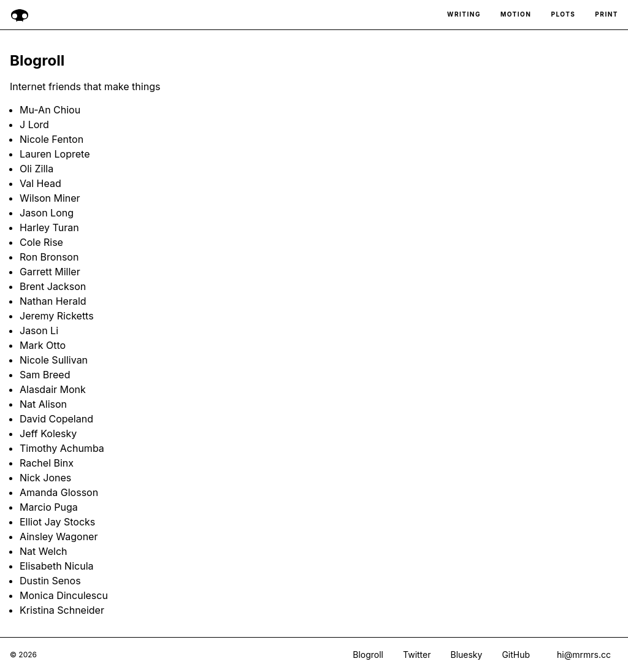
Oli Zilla (36, 169)
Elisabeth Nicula (57, 566)
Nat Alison (43, 404)
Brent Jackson (53, 286)
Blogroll (368, 655)
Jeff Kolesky (48, 433)
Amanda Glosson (59, 492)
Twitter (417, 655)
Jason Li (39, 330)
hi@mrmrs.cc (584, 655)
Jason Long (47, 213)
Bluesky (466, 655)
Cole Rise (41, 242)
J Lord (34, 124)
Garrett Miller (50, 272)
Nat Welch (44, 551)
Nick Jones (45, 478)
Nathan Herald (53, 301)
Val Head (40, 183)
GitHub (516, 655)
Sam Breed (45, 375)
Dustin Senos (50, 581)
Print (607, 14)
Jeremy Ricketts (57, 316)
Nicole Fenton (52, 139)
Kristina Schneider (62, 610)
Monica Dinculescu (64, 595)
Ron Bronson (49, 257)
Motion (516, 14)
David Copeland (56, 419)
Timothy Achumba (62, 448)
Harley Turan (49, 227)
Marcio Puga (49, 507)
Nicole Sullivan (54, 360)
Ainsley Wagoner (59, 536)
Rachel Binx (47, 463)
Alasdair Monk (53, 389)
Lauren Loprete (55, 154)
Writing (464, 14)
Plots (563, 14)
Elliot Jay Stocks (57, 522)
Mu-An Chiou (50, 110)
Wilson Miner (50, 198)
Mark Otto (43, 345)
